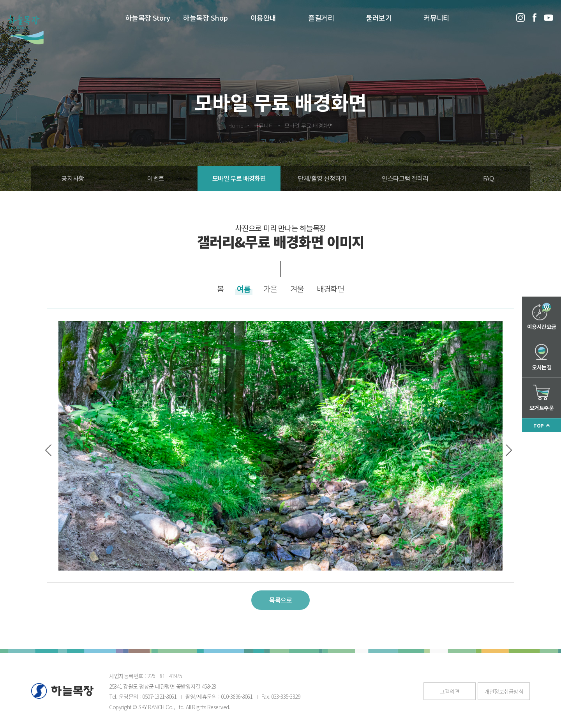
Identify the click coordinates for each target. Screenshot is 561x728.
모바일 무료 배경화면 (309, 125)
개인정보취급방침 (504, 691)
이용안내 (263, 18)
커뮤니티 (437, 18)
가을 (270, 289)
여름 (244, 289)
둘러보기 (379, 18)
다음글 (506, 450)
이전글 (51, 450)
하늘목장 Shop (206, 18)
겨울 (297, 289)
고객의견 (450, 691)
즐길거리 (321, 18)
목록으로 (280, 600)
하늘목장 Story (148, 18)
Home (236, 125)
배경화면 (330, 289)
